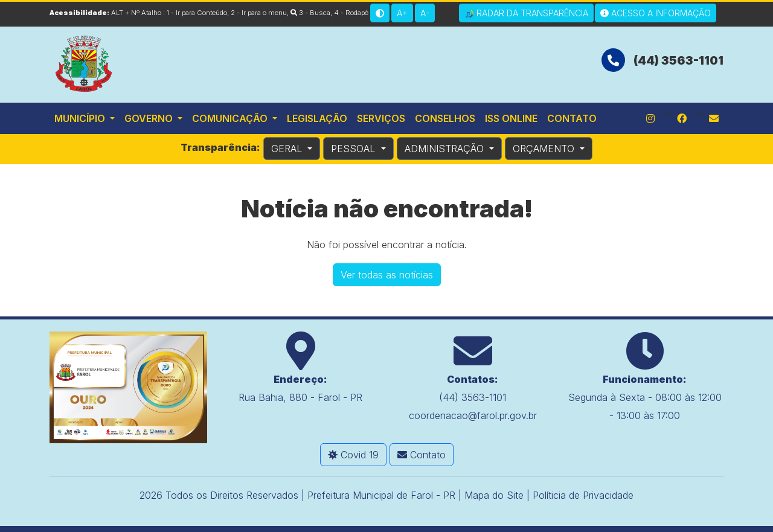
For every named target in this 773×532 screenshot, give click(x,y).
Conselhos (445, 118)
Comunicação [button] (231, 118)
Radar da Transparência (526, 13)
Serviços (381, 118)
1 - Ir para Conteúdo (197, 13)
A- (425, 13)
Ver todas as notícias (387, 275)
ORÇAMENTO (545, 149)
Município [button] (81, 118)
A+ (402, 13)
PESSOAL (354, 149)
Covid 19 (353, 455)
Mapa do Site (494, 495)
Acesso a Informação (656, 13)
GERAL (288, 149)
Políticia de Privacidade (583, 495)
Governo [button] (150, 118)
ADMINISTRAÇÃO (446, 149)
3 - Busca (310, 13)
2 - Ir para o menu (259, 13)
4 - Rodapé (351, 13)
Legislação (317, 118)
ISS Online (511, 118)
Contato (572, 118)
